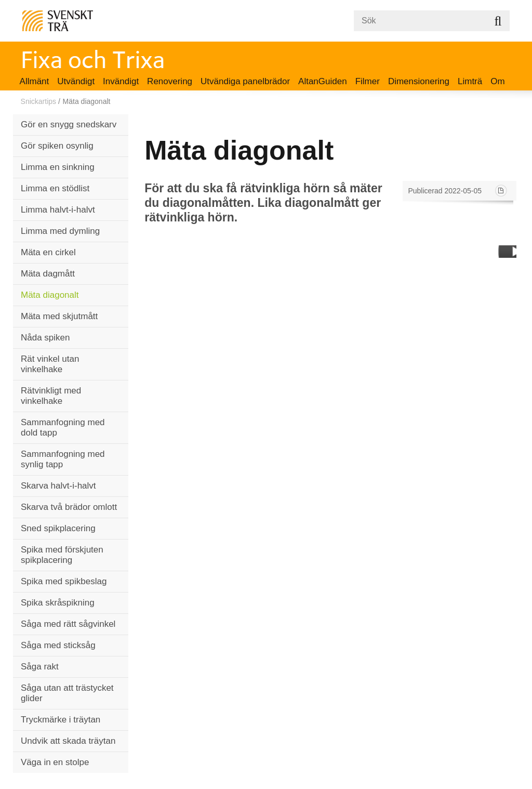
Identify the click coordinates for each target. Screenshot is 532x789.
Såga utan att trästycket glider (67, 693)
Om (497, 81)
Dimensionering (419, 81)
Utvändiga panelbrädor (245, 81)
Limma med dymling (60, 231)
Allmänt (35, 81)
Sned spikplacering (58, 528)
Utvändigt (76, 81)
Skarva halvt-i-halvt (58, 486)
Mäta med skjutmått (59, 316)
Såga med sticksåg (58, 645)
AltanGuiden (323, 81)
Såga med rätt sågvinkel (68, 624)
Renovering (170, 81)
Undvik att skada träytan (68, 741)
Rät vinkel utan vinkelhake (50, 364)
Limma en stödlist (55, 188)
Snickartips (38, 101)
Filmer (368, 81)
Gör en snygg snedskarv (69, 124)
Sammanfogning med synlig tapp (63, 459)
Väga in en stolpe (55, 762)
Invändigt (121, 81)
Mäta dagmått (48, 274)
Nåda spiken (45, 338)
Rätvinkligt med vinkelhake (51, 396)
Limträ (470, 81)
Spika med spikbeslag (64, 581)
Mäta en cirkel (48, 252)
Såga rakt (40, 667)
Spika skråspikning (58, 603)
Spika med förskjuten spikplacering (62, 555)
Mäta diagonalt (50, 295)
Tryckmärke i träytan (61, 720)
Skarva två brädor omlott (69, 507)
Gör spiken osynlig (57, 146)
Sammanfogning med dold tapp (63, 428)
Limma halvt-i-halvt (58, 210)
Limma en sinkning (58, 167)
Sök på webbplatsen (498, 21)
